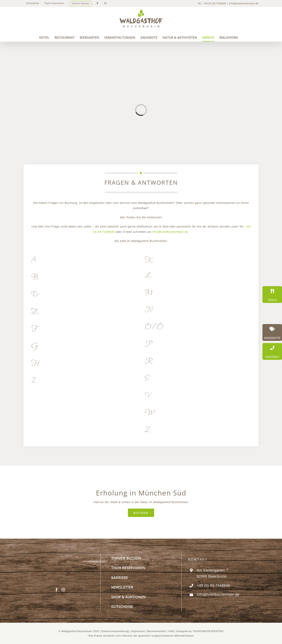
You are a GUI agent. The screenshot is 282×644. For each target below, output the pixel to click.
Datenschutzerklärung (115, 631)
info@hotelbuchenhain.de (244, 4)
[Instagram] (63, 590)
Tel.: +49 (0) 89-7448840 (212, 4)
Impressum (138, 631)
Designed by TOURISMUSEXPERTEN (200, 631)
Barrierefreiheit (157, 631)
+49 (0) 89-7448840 (213, 586)
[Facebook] (57, 590)
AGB (171, 631)
